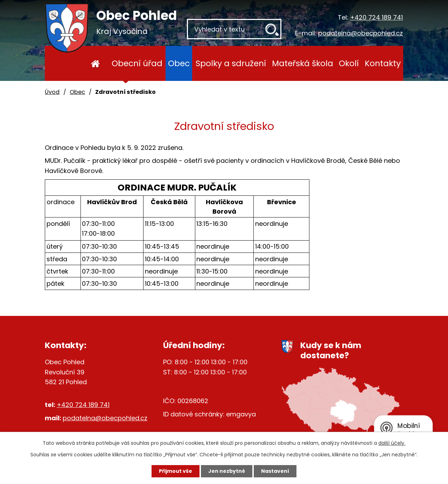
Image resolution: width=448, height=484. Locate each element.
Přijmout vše (176, 471)
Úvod (95, 63)
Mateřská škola (303, 63)
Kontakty (383, 63)
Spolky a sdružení (231, 63)
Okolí (349, 63)
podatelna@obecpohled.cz (360, 33)
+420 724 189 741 (376, 17)
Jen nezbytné (227, 471)
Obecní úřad (137, 63)
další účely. (392, 443)
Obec (179, 63)
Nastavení (275, 471)
